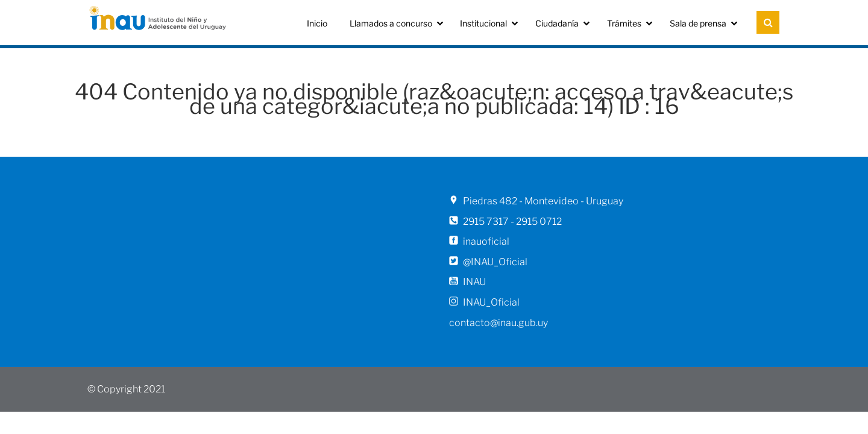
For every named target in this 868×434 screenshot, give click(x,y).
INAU (474, 282)
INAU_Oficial (491, 302)
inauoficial (486, 241)
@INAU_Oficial (495, 262)
